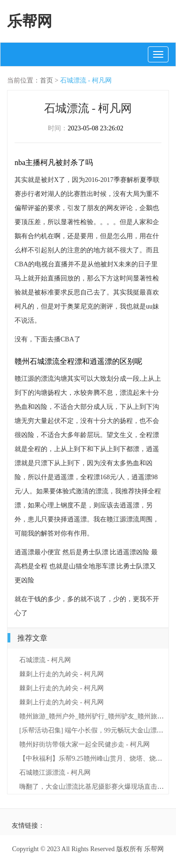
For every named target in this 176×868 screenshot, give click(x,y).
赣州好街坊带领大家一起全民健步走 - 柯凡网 (84, 744)
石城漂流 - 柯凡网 (86, 80)
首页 (46, 80)
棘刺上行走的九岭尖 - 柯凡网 (61, 674)
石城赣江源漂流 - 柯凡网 (55, 773)
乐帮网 (30, 21)
